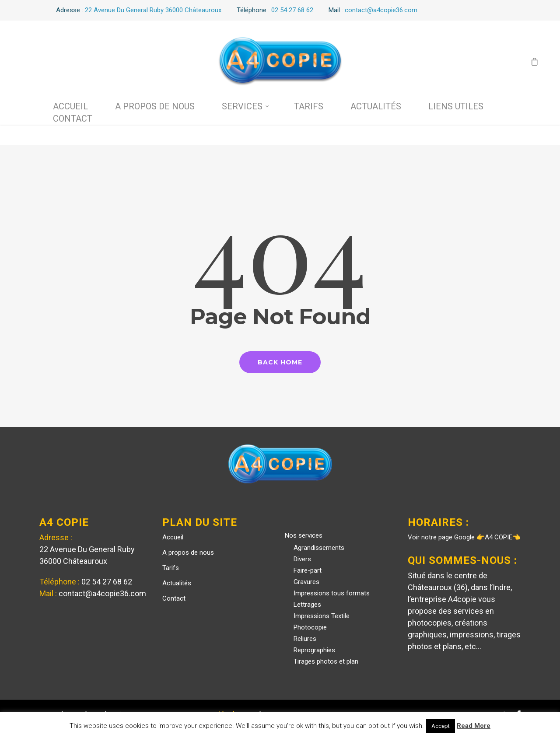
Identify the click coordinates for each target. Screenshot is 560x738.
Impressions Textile (322, 616)
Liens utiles (456, 106)
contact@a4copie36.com (102, 593)
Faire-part (308, 570)
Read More (474, 726)
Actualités (376, 106)
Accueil (70, 106)
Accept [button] (441, 726)
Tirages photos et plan (326, 661)
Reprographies (314, 650)
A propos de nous (155, 106)
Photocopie (310, 627)
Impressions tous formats (332, 593)
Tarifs (309, 106)
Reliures (305, 639)
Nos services (304, 535)
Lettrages (307, 605)
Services (246, 106)
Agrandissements (319, 548)
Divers (302, 559)
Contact (73, 119)
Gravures (306, 582)
